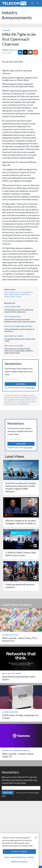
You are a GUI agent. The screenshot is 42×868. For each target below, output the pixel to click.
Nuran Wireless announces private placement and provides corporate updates (20, 321)
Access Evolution (10, 635)
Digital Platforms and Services (20, 294)
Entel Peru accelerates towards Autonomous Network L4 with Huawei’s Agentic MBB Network (21, 487)
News (13, 296)
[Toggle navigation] (38, 3)
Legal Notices (24, 404)
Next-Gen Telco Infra (14, 336)
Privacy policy (31, 388)
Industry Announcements (17, 15)
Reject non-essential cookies (19, 857)
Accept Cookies (19, 852)
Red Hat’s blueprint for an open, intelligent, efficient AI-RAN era (21, 522)
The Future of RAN (12, 307)
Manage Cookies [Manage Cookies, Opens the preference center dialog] (19, 861)
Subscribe (20, 384)
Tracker (6, 30)
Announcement (10, 292)
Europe (7, 296)
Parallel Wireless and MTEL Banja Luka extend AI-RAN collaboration (19, 311)
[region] (19, 851)
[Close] (36, 837)
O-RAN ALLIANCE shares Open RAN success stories (21, 554)
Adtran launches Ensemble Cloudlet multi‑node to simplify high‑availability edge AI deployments (19, 351)
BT (18, 292)
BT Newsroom (12, 50)
